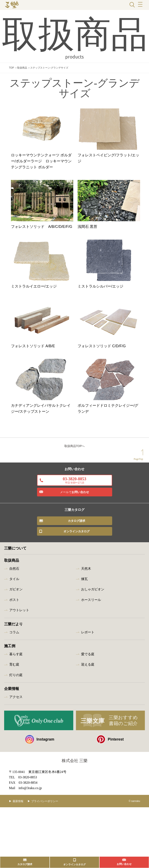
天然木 (86, 648)
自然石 (14, 648)
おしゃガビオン (93, 669)
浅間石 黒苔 (92, 256)
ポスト (14, 679)
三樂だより (13, 703)
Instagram (40, 819)
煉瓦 (84, 658)
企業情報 (12, 768)
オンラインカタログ (77, 610)
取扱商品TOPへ (75, 525)
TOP (11, 68)
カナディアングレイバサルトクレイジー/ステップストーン (41, 480)
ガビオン (16, 669)
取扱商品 (22, 68)
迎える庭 (88, 744)
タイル (14, 658)
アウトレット (19, 689)
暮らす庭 (16, 733)
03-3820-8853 (74, 559)
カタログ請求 (77, 600)
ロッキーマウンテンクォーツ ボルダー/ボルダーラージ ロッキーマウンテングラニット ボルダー (41, 175)
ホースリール (91, 679)
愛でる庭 (88, 733)
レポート (88, 711)
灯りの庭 (16, 754)
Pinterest (110, 819)
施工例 (10, 725)
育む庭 (14, 744)
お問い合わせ (74, 571)
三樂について (15, 627)
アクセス (16, 776)
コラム (14, 711)
